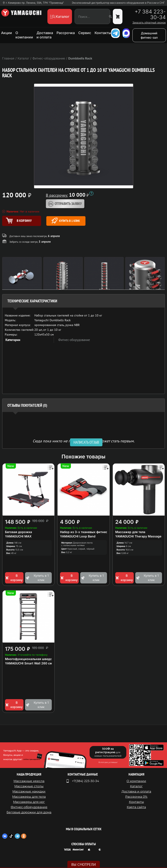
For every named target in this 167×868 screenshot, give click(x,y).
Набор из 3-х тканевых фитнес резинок (91, 532)
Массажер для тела (130, 532)
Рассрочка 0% (136, 797)
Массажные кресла (29, 781)
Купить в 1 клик (66, 221)
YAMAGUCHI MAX (18, 536)
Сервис (85, 33)
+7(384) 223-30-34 (85, 781)
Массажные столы (29, 786)
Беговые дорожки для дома (29, 812)
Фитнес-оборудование (74, 340)
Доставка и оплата (45, 35)
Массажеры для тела (29, 797)
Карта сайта (136, 807)
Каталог (136, 786)
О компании (24, 35)
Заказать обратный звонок (149, 23)
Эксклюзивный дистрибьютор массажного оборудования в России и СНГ (118, 3)
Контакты (103, 33)
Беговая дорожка (18, 532)
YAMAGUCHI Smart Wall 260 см (29, 663)
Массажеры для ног (29, 802)
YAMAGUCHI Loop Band (78, 536)
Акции (7, 33)
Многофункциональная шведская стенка (37, 659)
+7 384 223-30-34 (150, 15)
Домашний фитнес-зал (149, 35)
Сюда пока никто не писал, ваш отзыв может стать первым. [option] (84, 441)
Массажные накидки (29, 791)
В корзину (14, 578)
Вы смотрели (84, 865)
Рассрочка (66, 33)
